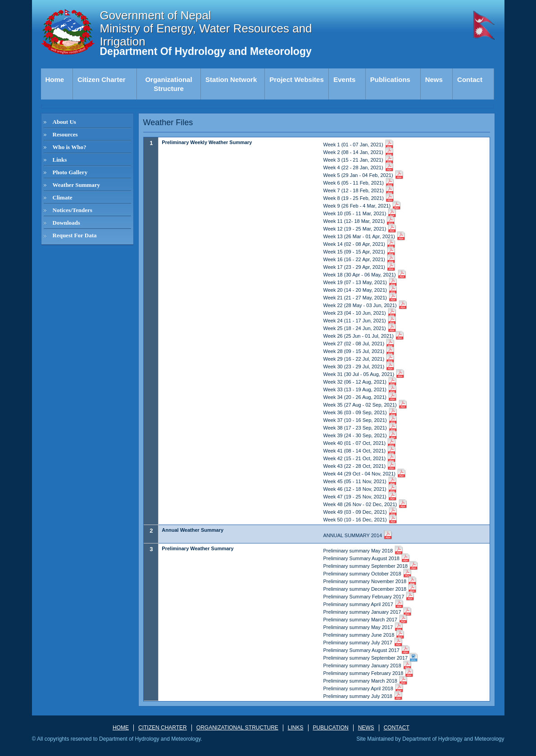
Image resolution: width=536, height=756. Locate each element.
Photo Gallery (70, 172)
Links (60, 160)
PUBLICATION (331, 728)
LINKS (296, 728)
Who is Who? (70, 147)
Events (344, 79)
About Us (64, 122)
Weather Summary (77, 185)
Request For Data (75, 235)
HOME (121, 728)
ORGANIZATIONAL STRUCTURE (237, 728)
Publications (390, 79)
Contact (470, 79)
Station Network (231, 79)
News (434, 79)
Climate (63, 197)
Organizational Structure (168, 84)
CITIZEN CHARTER (163, 728)
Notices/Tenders (73, 210)
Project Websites (297, 79)
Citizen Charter (102, 79)
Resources (65, 134)
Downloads (66, 223)
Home (55, 79)
